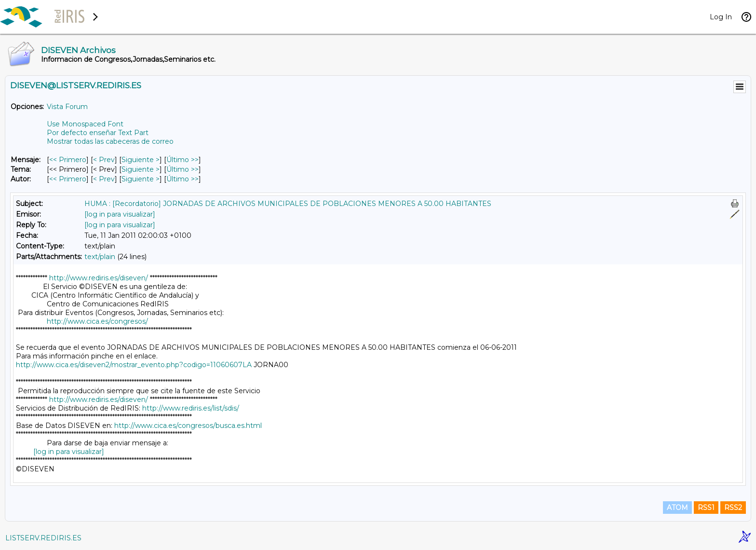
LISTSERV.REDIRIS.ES (43, 538)
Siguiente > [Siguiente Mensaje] (141, 160)
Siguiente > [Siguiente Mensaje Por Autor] (141, 179)
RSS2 (733, 508)
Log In (721, 17)
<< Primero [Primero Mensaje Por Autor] (68, 179)
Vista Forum (67, 107)
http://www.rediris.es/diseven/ (99, 278)
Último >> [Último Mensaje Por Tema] (182, 169)
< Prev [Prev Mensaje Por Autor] (104, 179)
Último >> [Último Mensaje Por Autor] (182, 179)
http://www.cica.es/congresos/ (97, 321)
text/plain (100, 257)
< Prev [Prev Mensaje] (104, 160)
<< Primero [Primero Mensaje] (68, 160)
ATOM (677, 508)
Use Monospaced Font (85, 124)
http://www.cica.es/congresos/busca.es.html (188, 426)
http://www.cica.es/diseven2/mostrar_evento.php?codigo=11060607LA (134, 365)
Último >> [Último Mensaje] (182, 160)
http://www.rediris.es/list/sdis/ (191, 408)
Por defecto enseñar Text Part (98, 133)
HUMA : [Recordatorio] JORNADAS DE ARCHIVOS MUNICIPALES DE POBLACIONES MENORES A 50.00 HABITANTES (288, 204)
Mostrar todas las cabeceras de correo (110, 141)
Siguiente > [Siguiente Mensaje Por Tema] (141, 169)
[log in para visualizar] (120, 214)
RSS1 (706, 508)
